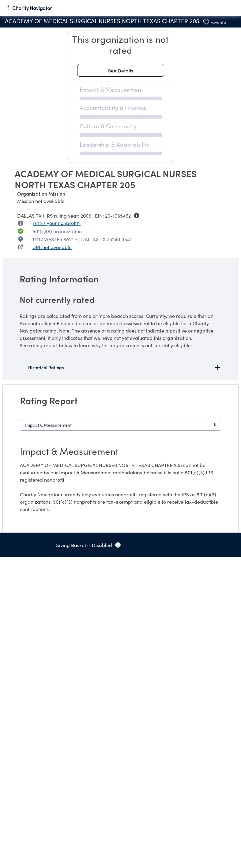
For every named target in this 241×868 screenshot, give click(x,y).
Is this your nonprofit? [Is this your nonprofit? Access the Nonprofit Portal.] (57, 223)
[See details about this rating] (121, 70)
